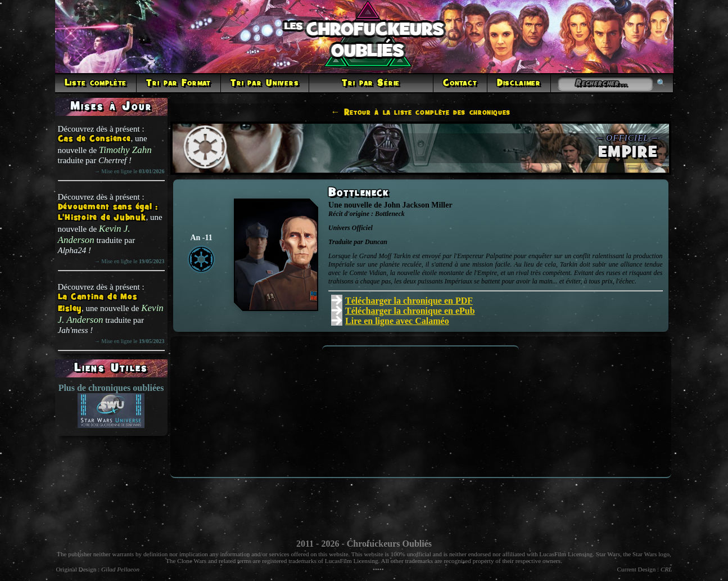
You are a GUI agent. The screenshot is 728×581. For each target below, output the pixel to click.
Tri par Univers (265, 83)
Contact (460, 83)
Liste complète (96, 83)
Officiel (362, 228)
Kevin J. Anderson (94, 234)
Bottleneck (359, 193)
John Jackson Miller (418, 205)
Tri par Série (371, 83)
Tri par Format (178, 83)
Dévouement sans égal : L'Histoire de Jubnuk (108, 213)
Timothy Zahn (125, 150)
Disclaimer (519, 83)
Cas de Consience (94, 139)
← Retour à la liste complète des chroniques (421, 112)
